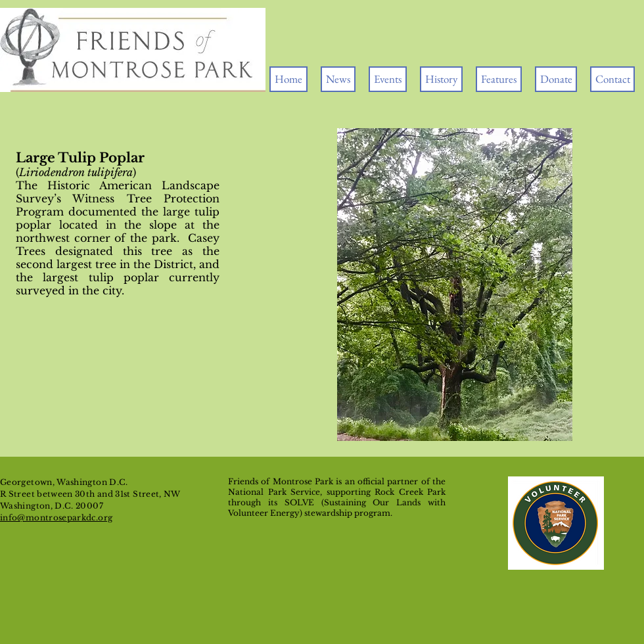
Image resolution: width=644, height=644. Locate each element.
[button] (388, 79)
